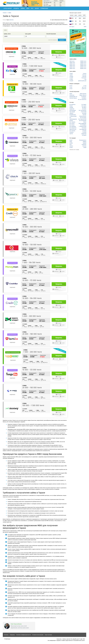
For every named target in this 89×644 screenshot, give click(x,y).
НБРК (85, 27)
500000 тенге (83, 68)
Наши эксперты (48, 635)
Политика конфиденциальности (24, 635)
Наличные (72, 95)
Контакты (6, 635)
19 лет (71, 87)
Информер (12, 635)
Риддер (85, 142)
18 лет (71, 86)
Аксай (71, 140)
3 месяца (84, 76)
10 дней (71, 76)
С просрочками (73, 116)
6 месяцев (84, 78)
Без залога (72, 123)
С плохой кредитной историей (84, 134)
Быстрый (84, 113)
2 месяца (84, 75)
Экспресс (72, 132)
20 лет (71, 89)
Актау (71, 142)
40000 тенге (72, 67)
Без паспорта (83, 118)
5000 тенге (72, 61)
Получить (59, 52)
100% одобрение (82, 123)
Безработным (73, 115)
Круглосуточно (73, 129)
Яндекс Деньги (83, 95)
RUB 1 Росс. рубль (47, 6)
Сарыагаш (84, 145)
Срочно (71, 134)
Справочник (44, 8)
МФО (28, 8)
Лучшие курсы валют (75, 13)
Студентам (72, 109)
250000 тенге (83, 66)
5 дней (71, 73)
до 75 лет (84, 87)
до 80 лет (84, 89)
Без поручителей (82, 119)
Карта (71, 94)
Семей (85, 147)
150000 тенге (83, 63)
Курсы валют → (47, 1)
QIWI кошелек (83, 94)
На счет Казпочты (82, 100)
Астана (71, 147)
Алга (71, 145)
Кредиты (16, 8)
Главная (5, 13)
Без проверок (73, 126)
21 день (71, 79)
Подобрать (62, 40)
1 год (85, 79)
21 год (85, 86)
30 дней (71, 81)
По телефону (83, 125)
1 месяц (84, 73)
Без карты (84, 106)
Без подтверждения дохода (73, 119)
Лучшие (84, 115)
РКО (32, 8)
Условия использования (38, 635)
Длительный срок (82, 81)
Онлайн (71, 107)
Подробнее (12, 57)
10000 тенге (72, 63)
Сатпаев (84, 146)
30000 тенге (72, 66)
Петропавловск (83, 140)
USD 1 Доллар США (47, 2)
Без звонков (72, 131)
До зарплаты (72, 105)
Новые (71, 106)
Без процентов (73, 128)
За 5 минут (84, 105)
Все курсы (72, 27)
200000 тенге (83, 64)
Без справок (72, 122)
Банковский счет (73, 97)
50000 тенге (72, 68)
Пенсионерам (73, 110)
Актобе (71, 143)
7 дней (71, 75)
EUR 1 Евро (46, 4)
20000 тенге (72, 64)
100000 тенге (83, 61)
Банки (37, 8)
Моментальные (83, 116)
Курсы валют (8, 8)
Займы (23, 8)
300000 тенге (83, 67)
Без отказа (72, 125)
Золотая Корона (73, 98)
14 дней (71, 78)
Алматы (71, 146)
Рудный (85, 143)
